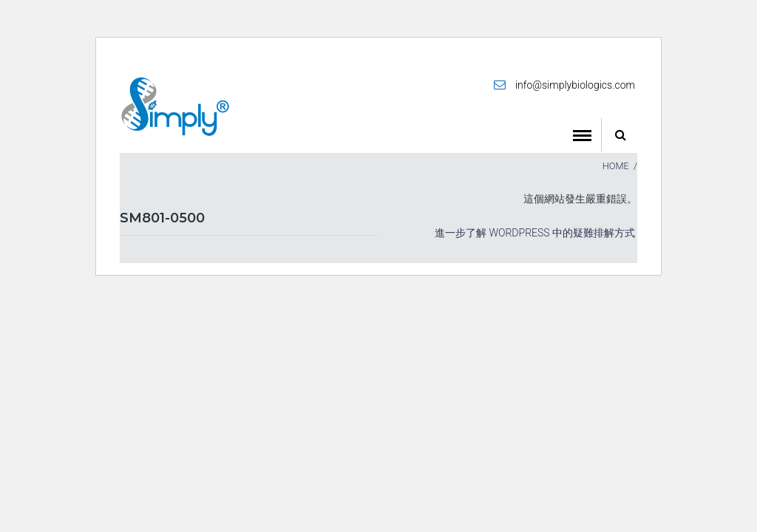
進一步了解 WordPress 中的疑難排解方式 (535, 233)
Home (616, 166)
